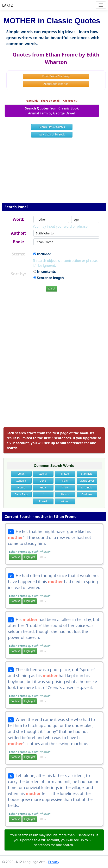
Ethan (21, 474)
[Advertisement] (54, 173)
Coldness (87, 494)
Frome (21, 488)
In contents (45, 272)
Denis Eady (21, 494)
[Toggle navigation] (101, 5)
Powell (43, 501)
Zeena (43, 474)
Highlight (30, 557)
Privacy (54, 862)
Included (42, 254)
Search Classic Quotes (52, 127)
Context (15, 557)
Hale (65, 481)
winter (65, 501)
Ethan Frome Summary (56, 76)
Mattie (65, 474)
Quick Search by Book (52, 135)
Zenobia (21, 481)
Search (52, 289)
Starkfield (87, 474)
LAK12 (8, 5)
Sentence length (49, 278)
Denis (43, 481)
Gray (43, 488)
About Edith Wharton (56, 84)
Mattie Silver (87, 481)
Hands (65, 494)
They (65, 488)
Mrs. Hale (87, 488)
